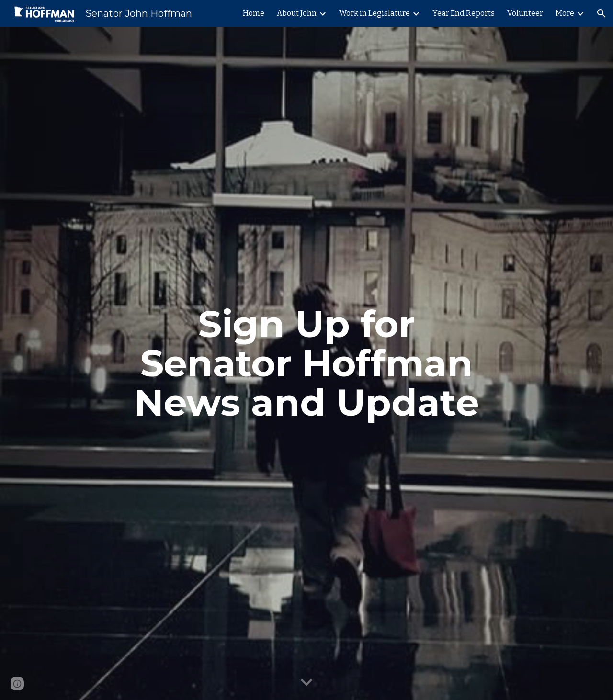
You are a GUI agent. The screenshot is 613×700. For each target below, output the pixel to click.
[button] (602, 13)
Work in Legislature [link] (375, 13)
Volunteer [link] (525, 13)
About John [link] (297, 13)
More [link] (565, 13)
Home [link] (254, 13)
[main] (306, 363)
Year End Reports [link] (464, 13)
